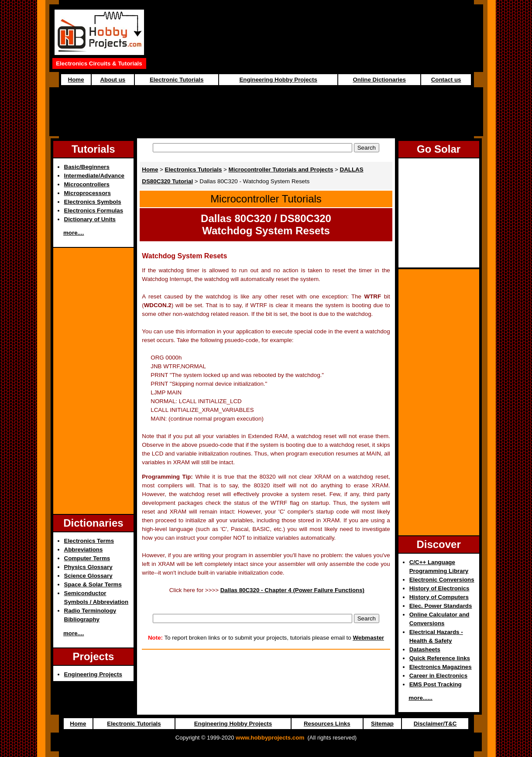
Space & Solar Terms (93, 584)
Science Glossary (88, 576)
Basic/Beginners (87, 167)
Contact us (446, 80)
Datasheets (425, 649)
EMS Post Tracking (436, 684)
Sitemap (382, 724)
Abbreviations (84, 550)
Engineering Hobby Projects (278, 80)
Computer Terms (87, 558)
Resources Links (327, 724)
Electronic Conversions (442, 580)
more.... (74, 233)
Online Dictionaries (379, 80)
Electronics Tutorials (194, 170)
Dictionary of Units (90, 219)
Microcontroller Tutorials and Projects (281, 170)
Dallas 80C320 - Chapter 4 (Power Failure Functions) (292, 590)
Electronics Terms (89, 541)
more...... (420, 698)
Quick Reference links (440, 658)
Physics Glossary (88, 567)
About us (113, 80)
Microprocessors (88, 193)
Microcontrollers (87, 184)
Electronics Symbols (93, 202)
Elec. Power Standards (441, 606)
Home (76, 80)
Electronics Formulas (94, 211)
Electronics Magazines (441, 667)
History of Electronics (439, 588)
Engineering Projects (93, 674)
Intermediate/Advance (94, 176)
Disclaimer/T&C (435, 724)
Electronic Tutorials (177, 80)
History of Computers (439, 597)
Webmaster (368, 638)
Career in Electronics (438, 676)
